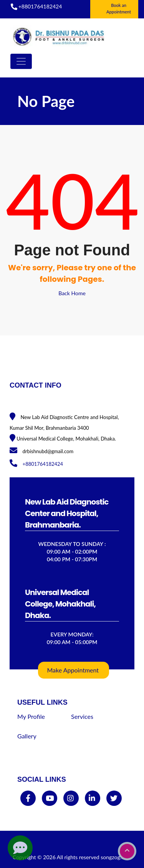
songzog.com (116, 857)
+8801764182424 (40, 6)
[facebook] (28, 798)
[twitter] (114, 798)
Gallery (27, 736)
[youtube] (50, 798)
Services (82, 716)
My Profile (31, 716)
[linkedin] (92, 798)
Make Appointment (73, 670)
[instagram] (70, 798)
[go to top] (127, 851)
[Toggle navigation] (21, 61)
